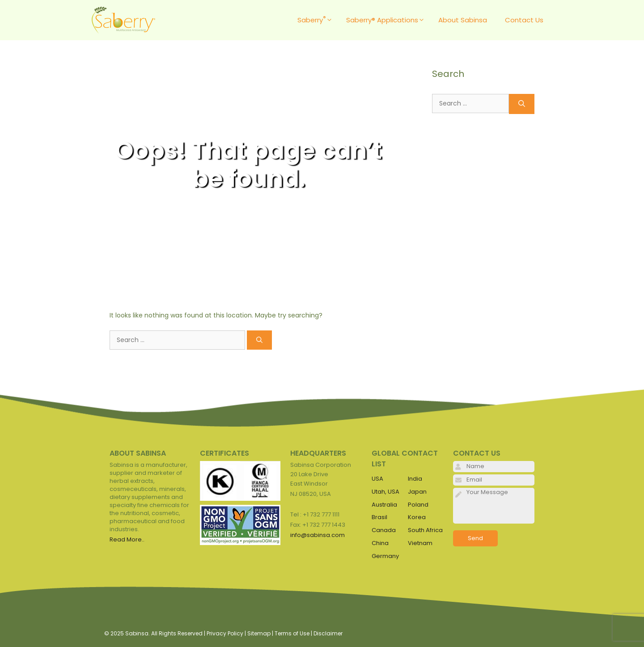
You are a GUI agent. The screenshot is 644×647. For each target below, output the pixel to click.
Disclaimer (328, 633)
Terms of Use (292, 633)
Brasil (379, 517)
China (380, 543)
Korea (417, 517)
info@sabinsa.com (318, 535)
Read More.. (127, 539)
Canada (384, 530)
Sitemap (259, 633)
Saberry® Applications (388, 20)
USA (377, 479)
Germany (385, 556)
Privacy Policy (225, 633)
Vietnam (420, 543)
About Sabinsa (463, 20)
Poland (418, 505)
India (415, 479)
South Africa (425, 530)
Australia (384, 505)
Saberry (317, 20)
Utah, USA (386, 492)
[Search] (259, 340)
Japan (417, 492)
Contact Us (524, 20)
